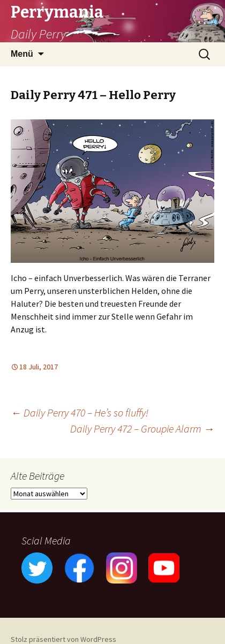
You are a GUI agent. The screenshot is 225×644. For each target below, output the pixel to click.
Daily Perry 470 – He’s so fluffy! (80, 412)
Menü (22, 54)
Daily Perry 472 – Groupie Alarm (142, 429)
